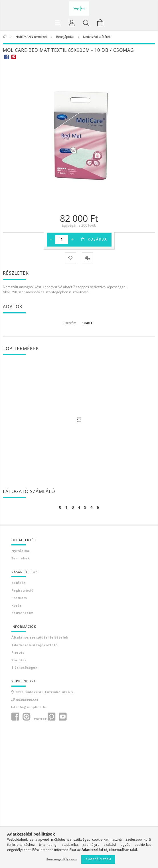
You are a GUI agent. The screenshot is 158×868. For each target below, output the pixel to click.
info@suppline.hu (32, 707)
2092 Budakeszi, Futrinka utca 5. (45, 692)
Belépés (19, 583)
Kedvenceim (23, 613)
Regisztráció (23, 590)
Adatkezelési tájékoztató (35, 645)
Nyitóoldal (21, 551)
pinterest (51, 717)
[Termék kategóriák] (58, 23)
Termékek (21, 558)
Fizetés (18, 652)
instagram (26, 717)
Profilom (19, 598)
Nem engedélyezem (61, 859)
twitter (40, 719)
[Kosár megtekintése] (100, 23)
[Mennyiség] (62, 239)
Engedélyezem (98, 859)
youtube (62, 717)
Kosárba (98, 239)
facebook (15, 717)
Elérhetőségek (25, 667)
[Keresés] (86, 23)
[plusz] (72, 239)
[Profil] (72, 23)
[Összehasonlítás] (88, 258)
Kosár (17, 605)
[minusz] (51, 239)
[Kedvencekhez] (70, 258)
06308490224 (27, 700)
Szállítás (19, 660)
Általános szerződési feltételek (40, 637)
